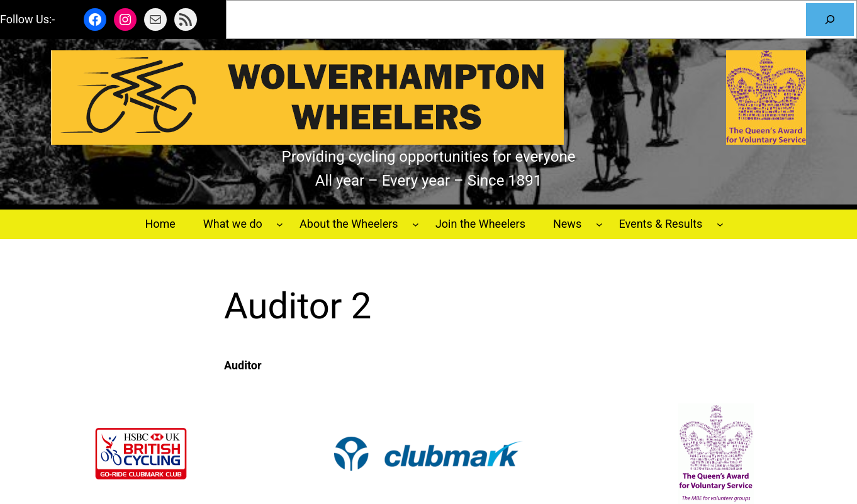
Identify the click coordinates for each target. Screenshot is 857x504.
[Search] (830, 20)
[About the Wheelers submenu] (416, 224)
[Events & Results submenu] (720, 224)
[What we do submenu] (280, 224)
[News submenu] (599, 224)
